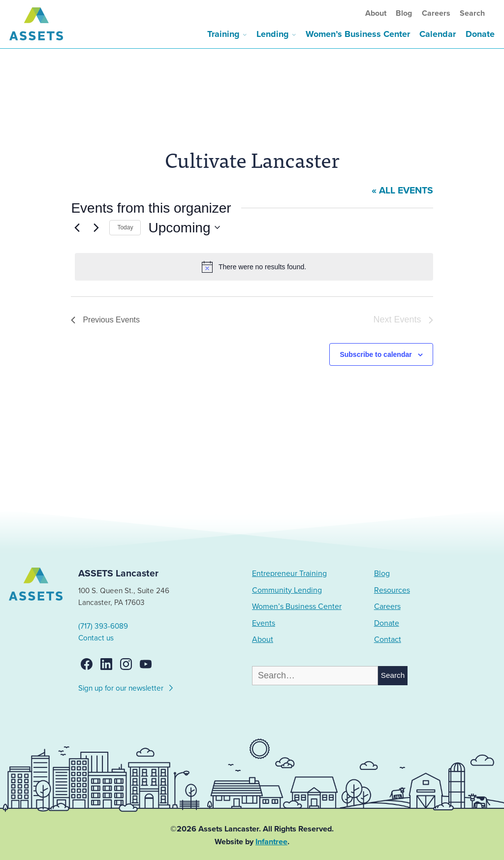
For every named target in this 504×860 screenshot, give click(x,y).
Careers (436, 13)
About (376, 13)
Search (472, 13)
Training (223, 34)
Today (125, 227)
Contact (388, 639)
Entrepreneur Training (289, 573)
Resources (392, 590)
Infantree (271, 842)
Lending (273, 34)
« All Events (402, 191)
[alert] (254, 267)
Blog (404, 13)
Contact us (96, 638)
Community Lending (287, 590)
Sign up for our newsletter (126, 687)
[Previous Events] (77, 227)
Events (264, 623)
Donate (480, 34)
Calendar (438, 34)
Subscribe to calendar (376, 354)
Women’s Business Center (358, 34)
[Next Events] (96, 227)
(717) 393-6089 (103, 626)
